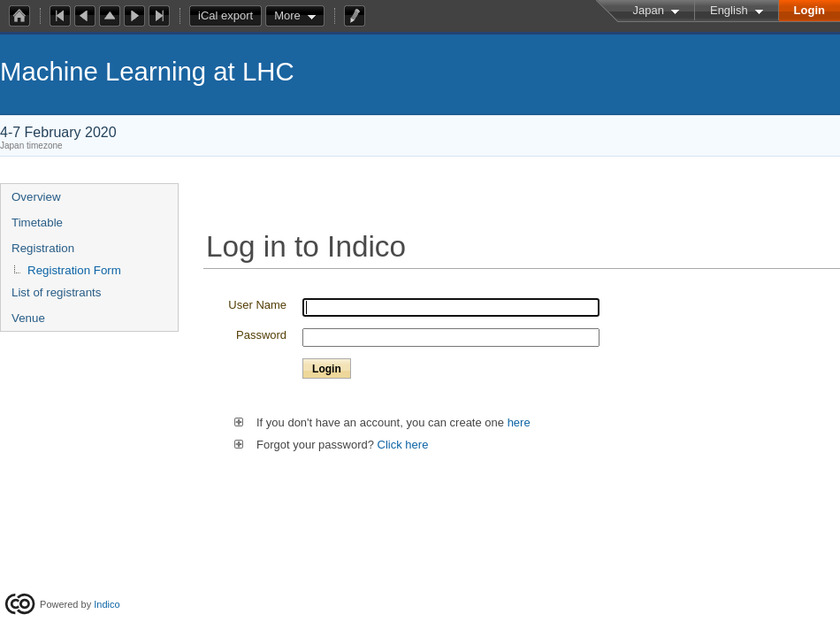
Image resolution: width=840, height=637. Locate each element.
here (517, 422)
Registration (43, 248)
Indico (107, 604)
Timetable (37, 223)
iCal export (230, 16)
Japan (649, 10)
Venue (28, 318)
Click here (403, 445)
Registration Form (74, 270)
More (287, 15)
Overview (36, 197)
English (729, 10)
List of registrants (56, 292)
